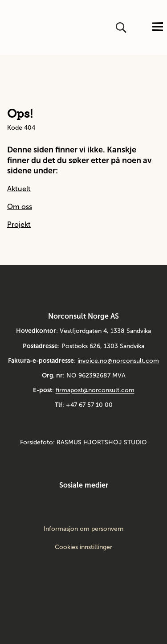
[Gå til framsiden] (12, 28)
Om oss (20, 207)
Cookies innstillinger (83, 547)
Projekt (19, 224)
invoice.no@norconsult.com (118, 361)
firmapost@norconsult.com (95, 390)
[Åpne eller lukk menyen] (158, 27)
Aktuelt (19, 189)
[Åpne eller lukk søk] (122, 28)
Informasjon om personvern (83, 529)
